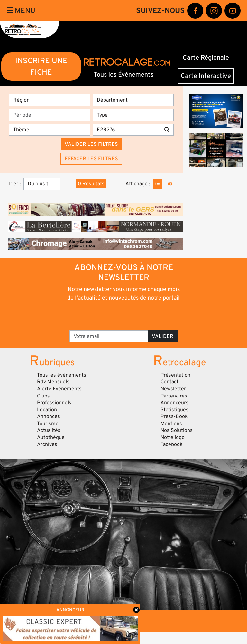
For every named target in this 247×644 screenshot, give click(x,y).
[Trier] (42, 184)
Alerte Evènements (59, 389)
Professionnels (54, 403)
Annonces (49, 416)
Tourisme (48, 424)
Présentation (175, 375)
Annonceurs (174, 403)
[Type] (133, 115)
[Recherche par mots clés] (127, 130)
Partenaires (174, 396)
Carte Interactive (206, 76)
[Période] (50, 115)
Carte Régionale (206, 58)
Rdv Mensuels (53, 382)
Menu (21, 11)
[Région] (50, 100)
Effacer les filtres (91, 159)
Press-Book (174, 416)
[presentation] (124, 315)
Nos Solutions (177, 430)
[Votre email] (109, 336)
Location (47, 410)
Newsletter (173, 389)
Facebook (172, 444)
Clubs (43, 396)
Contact (169, 382)
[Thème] (50, 130)
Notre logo (173, 437)
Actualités (49, 430)
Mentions (171, 424)
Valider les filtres (91, 144)
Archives (47, 444)
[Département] (133, 100)
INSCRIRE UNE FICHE (41, 66)
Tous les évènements (62, 375)
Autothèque (51, 437)
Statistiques (174, 410)
